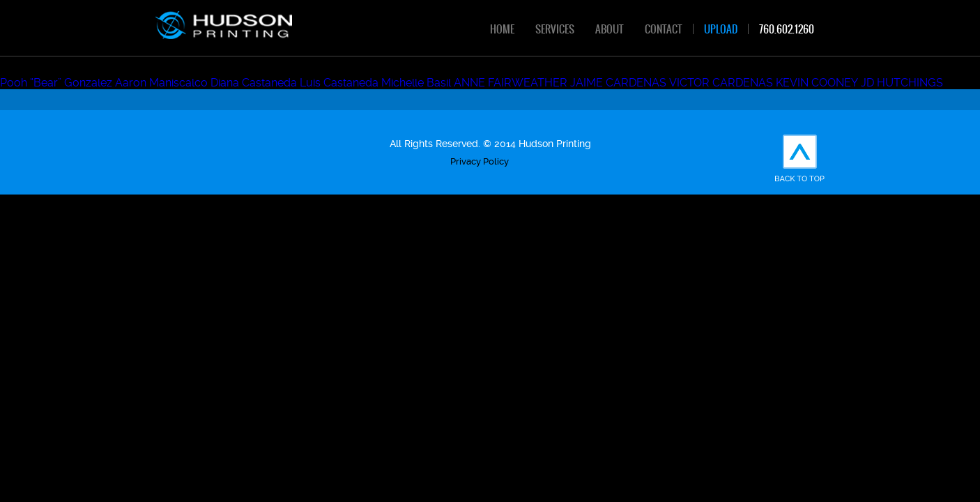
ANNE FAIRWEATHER (511, 83)
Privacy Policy (480, 161)
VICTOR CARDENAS (721, 83)
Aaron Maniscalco (161, 83)
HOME (502, 29)
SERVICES (555, 29)
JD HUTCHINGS (902, 83)
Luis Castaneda (339, 83)
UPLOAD (721, 29)
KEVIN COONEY (817, 83)
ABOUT (610, 29)
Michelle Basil (416, 83)
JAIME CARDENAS (618, 83)
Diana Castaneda (254, 83)
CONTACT (664, 29)
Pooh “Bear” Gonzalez (56, 83)
